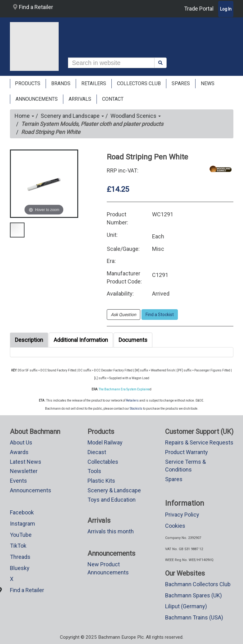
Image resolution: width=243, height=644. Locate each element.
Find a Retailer (33, 7)
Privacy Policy (182, 515)
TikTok (18, 546)
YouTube (21, 535)
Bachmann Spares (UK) (193, 595)
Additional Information (81, 340)
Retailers (132, 400)
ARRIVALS (80, 99)
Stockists (136, 409)
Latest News (26, 462)
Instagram (22, 524)
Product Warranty (187, 452)
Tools (94, 471)
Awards (19, 452)
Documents (133, 340)
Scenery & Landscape (114, 490)
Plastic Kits (101, 481)
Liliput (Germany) (186, 606)
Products (28, 83)
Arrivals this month (111, 531)
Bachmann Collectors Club (198, 584)
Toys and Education (112, 500)
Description (29, 340)
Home (24, 116)
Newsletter (24, 471)
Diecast (97, 452)
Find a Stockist (160, 315)
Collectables (103, 462)
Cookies (175, 526)
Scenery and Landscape (72, 116)
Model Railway (105, 442)
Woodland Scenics (136, 116)
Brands (61, 83)
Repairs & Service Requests (199, 442)
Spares (174, 479)
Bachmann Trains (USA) (194, 617)
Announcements (31, 490)
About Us (21, 442)
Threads (20, 557)
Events (18, 481)
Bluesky (20, 568)
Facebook (22, 512)
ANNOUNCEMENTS (37, 99)
